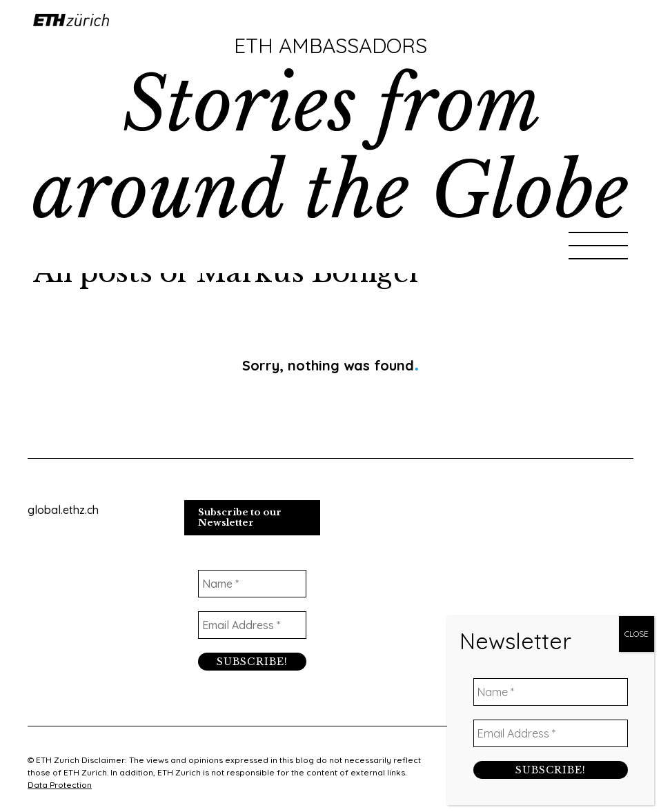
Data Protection (60, 785)
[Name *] (252, 584)
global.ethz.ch (63, 510)
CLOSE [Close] (637, 323)
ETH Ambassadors (330, 46)
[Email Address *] (252, 625)
